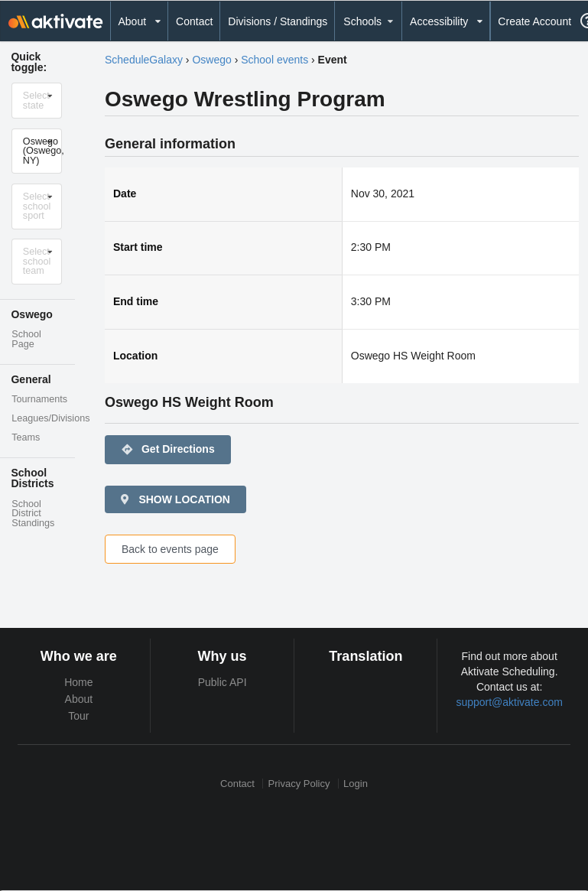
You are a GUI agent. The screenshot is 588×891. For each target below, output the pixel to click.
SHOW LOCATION (174, 499)
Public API (223, 682)
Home (78, 682)
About (79, 699)
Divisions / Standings (278, 21)
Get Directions (168, 450)
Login (356, 784)
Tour (78, 716)
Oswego (211, 60)
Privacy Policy (299, 784)
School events (275, 60)
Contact (194, 21)
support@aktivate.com (509, 702)
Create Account (534, 21)
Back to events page (170, 549)
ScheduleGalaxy (144, 60)
